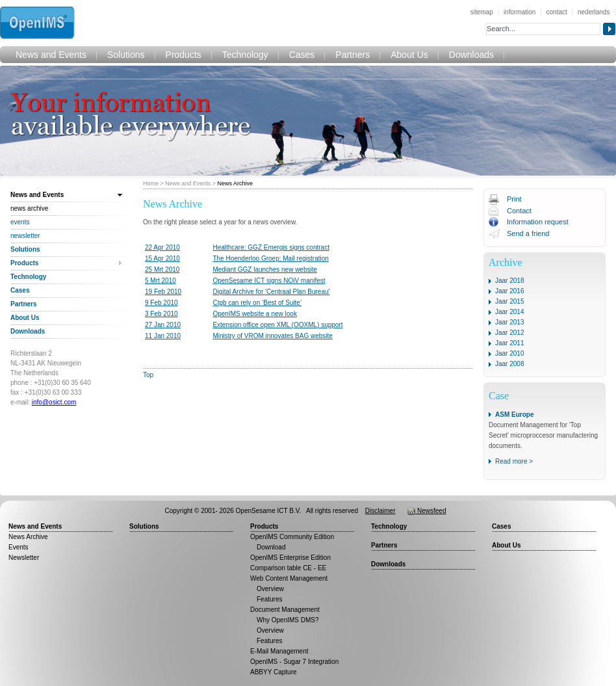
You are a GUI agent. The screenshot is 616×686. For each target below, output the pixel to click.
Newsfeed (427, 511)
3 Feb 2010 (161, 314)
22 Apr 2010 (162, 247)
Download (271, 547)
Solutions (126, 55)
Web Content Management (289, 578)
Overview (270, 589)
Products (184, 55)
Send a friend (528, 233)
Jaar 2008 (509, 364)
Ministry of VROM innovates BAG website (273, 336)
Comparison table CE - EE (288, 568)
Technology (245, 55)
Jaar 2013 (509, 322)
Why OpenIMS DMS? (288, 620)
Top (148, 375)
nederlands (594, 12)
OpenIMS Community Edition (292, 537)
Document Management (285, 610)
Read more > (514, 461)
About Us (409, 55)
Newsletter (25, 236)
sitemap (482, 12)
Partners (353, 55)
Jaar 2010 (509, 353)
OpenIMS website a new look (255, 314)
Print (514, 199)
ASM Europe (514, 415)
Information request (538, 222)
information (520, 12)
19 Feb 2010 (163, 292)
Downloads (471, 55)
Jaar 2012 (509, 333)
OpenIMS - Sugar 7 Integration (294, 662)
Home (151, 183)
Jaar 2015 (509, 301)
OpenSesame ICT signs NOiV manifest (269, 281)
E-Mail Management (279, 651)
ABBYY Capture (274, 672)
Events (20, 222)
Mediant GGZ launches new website (265, 270)
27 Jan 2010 (163, 325)
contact (557, 12)
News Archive (236, 183)
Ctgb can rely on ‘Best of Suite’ (257, 303)
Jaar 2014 (509, 312)
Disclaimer (380, 511)
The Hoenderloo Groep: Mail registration (270, 258)
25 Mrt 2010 (162, 270)
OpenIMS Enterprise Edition (290, 558)
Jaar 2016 (509, 291)
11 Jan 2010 (163, 336)
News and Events (51, 55)
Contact (519, 211)
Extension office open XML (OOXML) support (277, 325)
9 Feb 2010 (161, 303)
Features (269, 599)
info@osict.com (54, 402)
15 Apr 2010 (162, 258)
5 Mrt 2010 (160, 281)
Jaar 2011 (509, 343)
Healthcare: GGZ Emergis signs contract (271, 247)
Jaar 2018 (509, 281)
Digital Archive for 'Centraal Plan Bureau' (271, 292)
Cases (302, 55)
